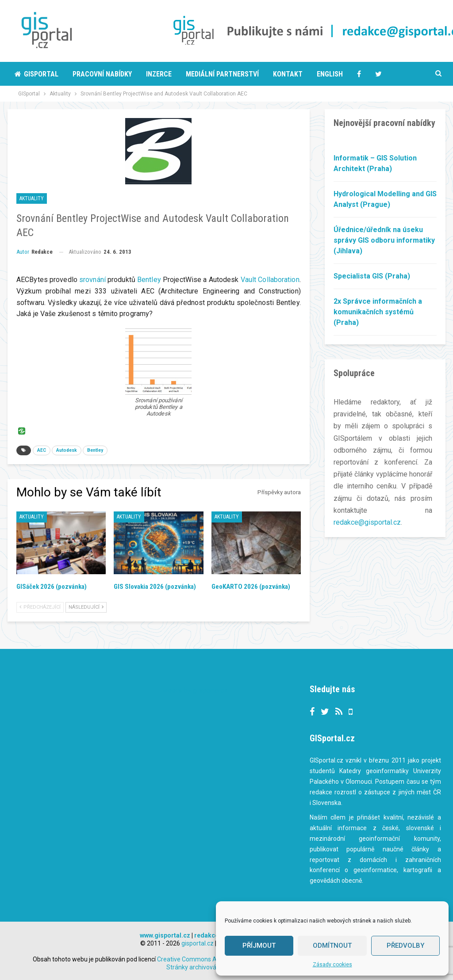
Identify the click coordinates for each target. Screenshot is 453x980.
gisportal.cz (198, 943)
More (384, 74)
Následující (86, 607)
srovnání (92, 280)
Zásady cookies (332, 965)
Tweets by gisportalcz (193, 690)
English (330, 74)
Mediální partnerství (222, 74)
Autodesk (67, 450)
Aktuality (32, 198)
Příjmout (259, 946)
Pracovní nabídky (102, 74)
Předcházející (40, 607)
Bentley (149, 280)
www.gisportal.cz (165, 935)
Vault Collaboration (270, 280)
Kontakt (288, 74)
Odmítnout (332, 946)
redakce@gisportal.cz (367, 522)
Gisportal (36, 74)
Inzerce (159, 74)
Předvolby (405, 946)
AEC (42, 450)
